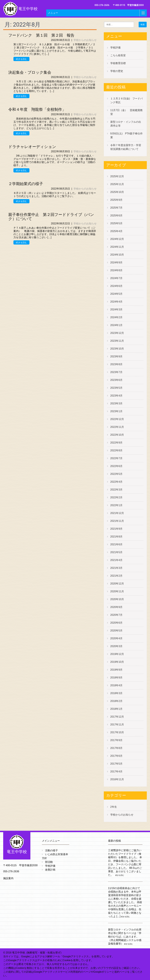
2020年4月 (116, 638)
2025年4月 (116, 231)
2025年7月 (116, 208)
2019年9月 (116, 670)
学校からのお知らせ (85, 40)
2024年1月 (116, 325)
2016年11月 (117, 779)
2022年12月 (117, 419)
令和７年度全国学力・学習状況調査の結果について (126, 147)
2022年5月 (116, 474)
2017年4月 (116, 772)
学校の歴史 (117, 71)
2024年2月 (116, 317)
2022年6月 (116, 466)
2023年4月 (116, 396)
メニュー (53, 13)
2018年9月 (116, 678)
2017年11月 (117, 725)
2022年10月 (117, 435)
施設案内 (8, 878)
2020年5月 (116, 631)
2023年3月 (116, 403)
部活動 (49, 862)
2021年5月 (116, 552)
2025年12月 (117, 176)
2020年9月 (116, 607)
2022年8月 (116, 450)
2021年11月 (117, 521)
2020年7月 (116, 615)
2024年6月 (116, 286)
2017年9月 (116, 740)
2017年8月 (116, 748)
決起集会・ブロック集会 (30, 72)
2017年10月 (117, 732)
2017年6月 (116, 756)
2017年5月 (116, 764)
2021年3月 (116, 568)
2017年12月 (117, 717)
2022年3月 (116, 490)
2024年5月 (116, 294)
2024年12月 (117, 239)
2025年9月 (116, 200)
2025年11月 (117, 184)
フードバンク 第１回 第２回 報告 (41, 35)
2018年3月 (116, 693)
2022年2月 (116, 497)
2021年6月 (116, 544)
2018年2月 (116, 701)
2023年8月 (116, 364)
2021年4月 (116, 560)
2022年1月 (116, 505)
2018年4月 (116, 685)
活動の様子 (51, 850)
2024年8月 (116, 270)
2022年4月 (116, 482)
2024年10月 (117, 255)
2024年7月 (116, 278)
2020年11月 (117, 591)
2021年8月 (116, 537)
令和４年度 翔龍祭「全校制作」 (37, 109)
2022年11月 (117, 427)
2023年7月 (116, 372)
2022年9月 (116, 443)
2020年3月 (116, 646)
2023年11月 (117, 341)
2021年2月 (116, 576)
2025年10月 (117, 192)
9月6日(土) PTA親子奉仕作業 (126, 135)
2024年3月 (116, 309)
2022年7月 (116, 458)
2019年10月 (117, 662)
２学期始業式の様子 (26, 184)
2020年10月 (117, 599)
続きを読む (21, 59)
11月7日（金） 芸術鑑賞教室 (127, 112)
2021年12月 (117, 513)
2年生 (114, 807)
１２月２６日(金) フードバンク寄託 (127, 100)
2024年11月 (117, 247)
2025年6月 (116, 216)
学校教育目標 (118, 63)
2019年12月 (117, 654)
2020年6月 (116, 623)
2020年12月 (117, 584)
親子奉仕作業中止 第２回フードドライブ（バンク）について (51, 217)
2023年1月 (116, 411)
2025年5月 (116, 223)
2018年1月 (116, 709)
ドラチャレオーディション (32, 147)
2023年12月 (117, 333)
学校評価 (115, 48)
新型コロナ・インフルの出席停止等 (126, 124)
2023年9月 (116, 356)
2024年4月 (116, 302)
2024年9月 (116, 262)
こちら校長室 (118, 55)
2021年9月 (116, 529)
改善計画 (50, 870)
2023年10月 (117, 349)
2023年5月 (116, 388)
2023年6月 (116, 380)
